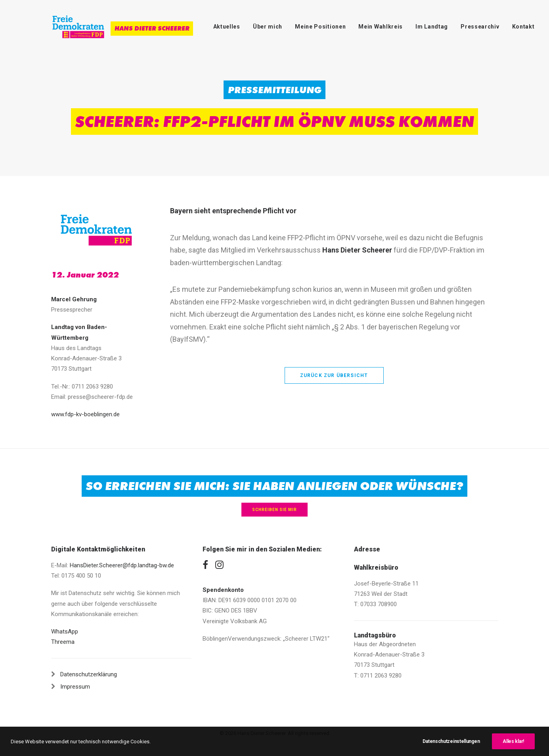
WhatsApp (65, 632)
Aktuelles (227, 27)
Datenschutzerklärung (89, 674)
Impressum (75, 687)
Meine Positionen (320, 27)
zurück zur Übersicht (334, 375)
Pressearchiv (480, 27)
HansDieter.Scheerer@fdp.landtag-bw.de (122, 565)
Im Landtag (432, 27)
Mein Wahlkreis (381, 27)
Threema (63, 642)
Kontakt (523, 27)
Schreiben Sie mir (274, 510)
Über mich (268, 27)
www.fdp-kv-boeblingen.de (85, 414)
